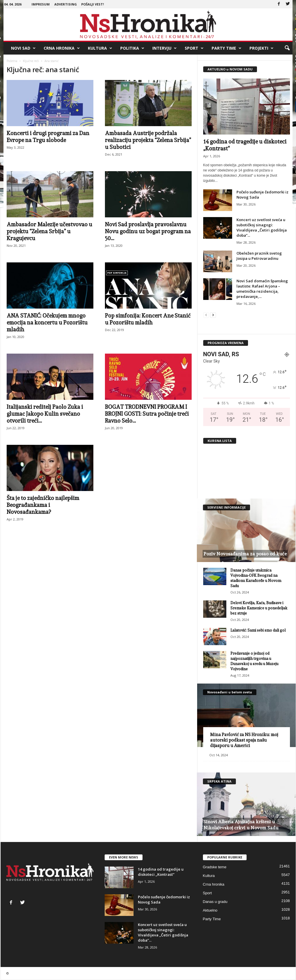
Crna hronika (62, 48)
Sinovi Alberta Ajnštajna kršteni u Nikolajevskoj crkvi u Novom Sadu (241, 825)
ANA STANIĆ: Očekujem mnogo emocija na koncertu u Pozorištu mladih (47, 322)
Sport (194, 48)
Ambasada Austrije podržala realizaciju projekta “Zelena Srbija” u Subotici (148, 140)
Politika (132, 48)
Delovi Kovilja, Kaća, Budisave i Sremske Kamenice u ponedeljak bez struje (259, 608)
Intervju (164, 48)
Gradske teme (215, 867)
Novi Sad (23, 48)
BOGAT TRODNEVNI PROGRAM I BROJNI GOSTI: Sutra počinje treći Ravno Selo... (147, 414)
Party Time (226, 48)
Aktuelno (210, 910)
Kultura (100, 48)
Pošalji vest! (92, 4)
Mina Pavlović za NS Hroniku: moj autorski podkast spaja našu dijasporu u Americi (244, 740)
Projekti (261, 48)
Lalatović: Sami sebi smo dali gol (258, 630)
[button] (287, 48)
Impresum (41, 4)
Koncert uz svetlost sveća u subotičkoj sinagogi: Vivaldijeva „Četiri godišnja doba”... (262, 227)
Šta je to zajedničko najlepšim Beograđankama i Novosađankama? (43, 505)
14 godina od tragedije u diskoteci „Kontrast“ (161, 872)
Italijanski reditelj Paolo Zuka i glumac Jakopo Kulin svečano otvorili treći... (45, 414)
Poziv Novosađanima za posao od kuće (245, 554)
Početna (12, 61)
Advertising (66, 4)
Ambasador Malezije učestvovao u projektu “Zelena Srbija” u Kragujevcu (49, 231)
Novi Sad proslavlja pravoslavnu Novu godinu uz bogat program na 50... (148, 231)
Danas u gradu (215, 902)
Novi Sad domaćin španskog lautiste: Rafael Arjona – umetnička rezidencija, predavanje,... (262, 289)
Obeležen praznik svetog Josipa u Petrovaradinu (259, 256)
